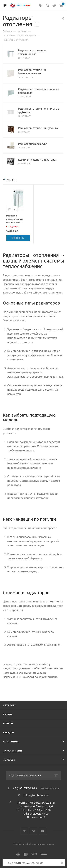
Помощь (9, 760)
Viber (33, 831)
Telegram (24, 831)
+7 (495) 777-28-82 (25, 788)
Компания (10, 741)
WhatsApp (43, 831)
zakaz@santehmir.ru (36, 795)
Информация (12, 751)
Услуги (8, 723)
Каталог (9, 705)
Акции (8, 714)
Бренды (8, 732)
